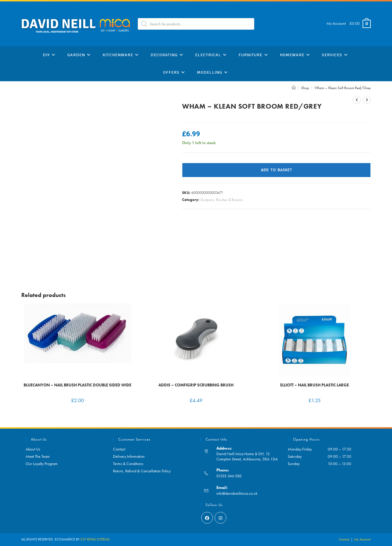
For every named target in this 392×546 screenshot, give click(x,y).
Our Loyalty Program (42, 464)
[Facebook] (207, 518)
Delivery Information (129, 456)
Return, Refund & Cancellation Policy (142, 471)
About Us (33, 449)
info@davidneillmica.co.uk (237, 493)
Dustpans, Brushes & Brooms (222, 200)
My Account (336, 23)
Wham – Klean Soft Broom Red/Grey (343, 88)
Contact (119, 449)
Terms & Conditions (128, 464)
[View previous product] (357, 100)
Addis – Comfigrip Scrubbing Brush (196, 385)
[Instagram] (220, 518)
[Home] (294, 88)
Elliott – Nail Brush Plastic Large (315, 385)
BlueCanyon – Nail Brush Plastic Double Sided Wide (77, 385)
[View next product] (367, 100)
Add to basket (277, 170)
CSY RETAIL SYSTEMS (95, 539)
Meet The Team (38, 456)
